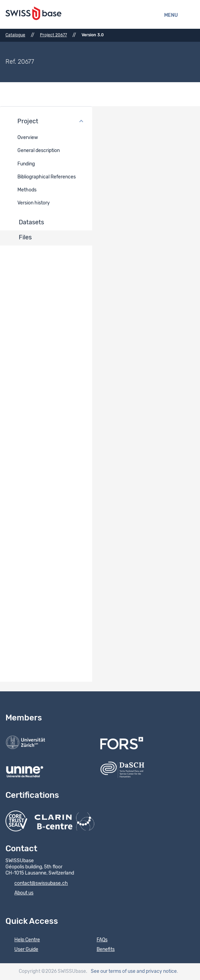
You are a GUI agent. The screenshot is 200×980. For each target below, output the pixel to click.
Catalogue (15, 35)
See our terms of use (113, 971)
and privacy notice (157, 971)
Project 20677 (53, 35)
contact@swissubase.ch (37, 884)
